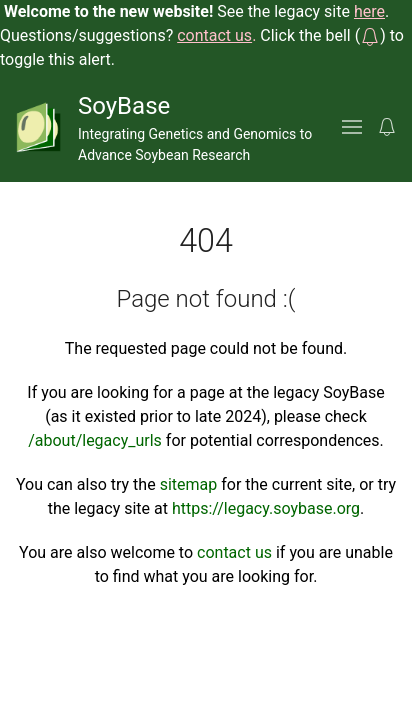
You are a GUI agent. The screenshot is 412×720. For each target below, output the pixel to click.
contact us (234, 552)
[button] (370, 35)
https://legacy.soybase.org (266, 508)
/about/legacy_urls (95, 440)
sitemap (189, 484)
